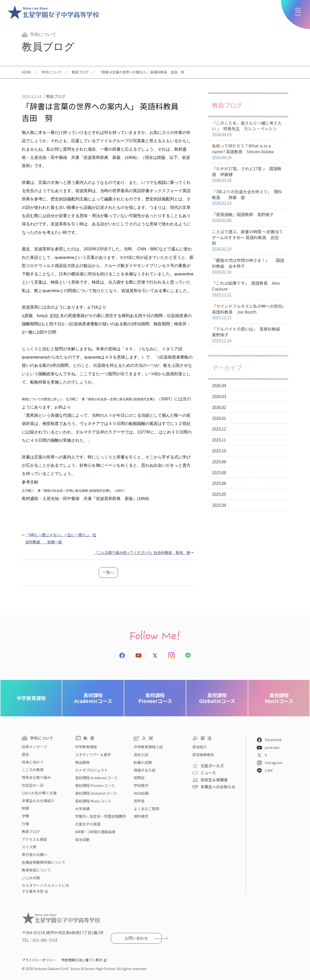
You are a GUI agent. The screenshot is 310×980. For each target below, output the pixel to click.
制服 (25, 808)
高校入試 (141, 755)
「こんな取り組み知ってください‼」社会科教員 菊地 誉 (142, 552)
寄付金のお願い (35, 854)
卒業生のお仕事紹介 (38, 801)
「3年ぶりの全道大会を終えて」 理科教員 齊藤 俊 (248, 197)
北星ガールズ (212, 766)
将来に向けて (33, 762)
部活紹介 (200, 747)
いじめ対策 (31, 878)
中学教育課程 (31, 698)
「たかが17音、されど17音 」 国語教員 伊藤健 (248, 174)
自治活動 (82, 839)
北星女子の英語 (88, 824)
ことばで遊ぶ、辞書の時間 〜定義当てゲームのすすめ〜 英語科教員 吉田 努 (248, 240)
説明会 (139, 778)
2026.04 (219, 385)
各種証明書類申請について (44, 862)
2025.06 (219, 483)
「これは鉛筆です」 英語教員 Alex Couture (248, 289)
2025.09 (219, 461)
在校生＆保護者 (214, 780)
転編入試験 (143, 762)
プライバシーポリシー (39, 960)
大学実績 (82, 809)
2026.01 (219, 418)
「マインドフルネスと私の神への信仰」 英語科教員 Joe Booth (250, 312)
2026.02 (219, 407)
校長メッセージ (35, 747)
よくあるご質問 (146, 809)
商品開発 (82, 762)
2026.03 (219, 396)
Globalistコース (217, 698)
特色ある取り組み (36, 777)
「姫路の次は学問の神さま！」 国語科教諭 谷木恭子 (248, 266)
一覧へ (108, 572)
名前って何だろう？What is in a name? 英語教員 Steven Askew (248, 152)
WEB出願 (141, 793)
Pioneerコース (155, 698)
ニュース (208, 773)
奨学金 (139, 801)
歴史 (25, 754)
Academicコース (93, 698)
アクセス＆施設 (34, 839)
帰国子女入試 (145, 770)
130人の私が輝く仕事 (39, 793)
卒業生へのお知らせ (218, 787)
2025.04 (219, 505)
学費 (25, 816)
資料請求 (141, 816)
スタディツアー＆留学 (93, 755)
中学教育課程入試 (148, 747)
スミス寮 (29, 847)
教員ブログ (80, 72)
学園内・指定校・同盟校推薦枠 (101, 816)
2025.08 (219, 472)
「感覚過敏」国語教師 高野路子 (248, 217)
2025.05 (219, 494)
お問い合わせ (136, 938)
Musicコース (279, 698)
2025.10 (219, 451)
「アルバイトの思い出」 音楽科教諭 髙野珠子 (250, 335)
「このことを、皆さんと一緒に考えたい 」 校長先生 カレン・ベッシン (248, 129)
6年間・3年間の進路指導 (95, 832)
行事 (25, 824)
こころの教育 (33, 770)
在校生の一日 (33, 785)
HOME (27, 72)
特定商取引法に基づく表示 (82, 960)
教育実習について (36, 870)
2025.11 (219, 440)
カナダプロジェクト (91, 770)
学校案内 (141, 785)
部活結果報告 (203, 755)
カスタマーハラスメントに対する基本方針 (45, 888)
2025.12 (219, 429)
